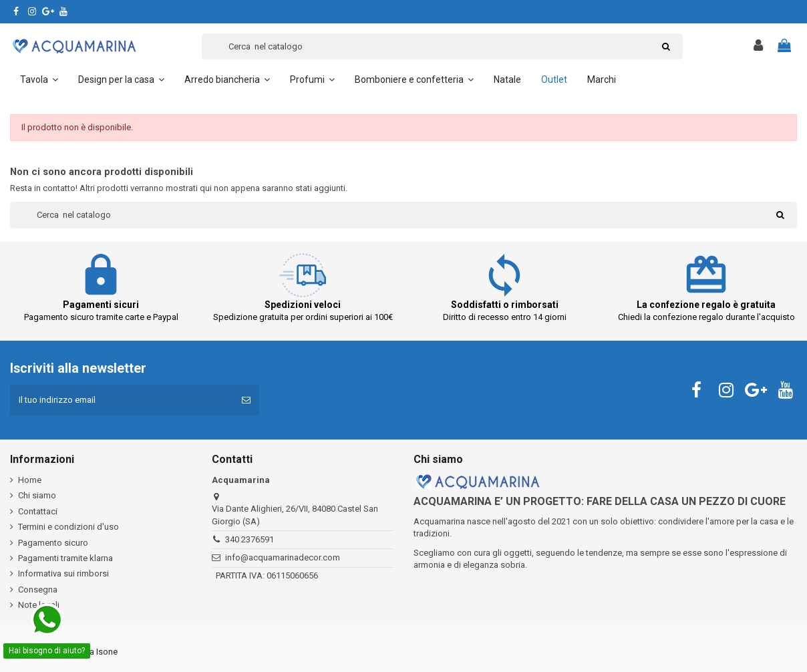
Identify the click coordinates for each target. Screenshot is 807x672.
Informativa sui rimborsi (63, 573)
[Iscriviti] (246, 400)
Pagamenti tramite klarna (65, 558)
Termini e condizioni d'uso (68, 527)
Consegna (38, 590)
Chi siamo (37, 495)
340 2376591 (250, 539)
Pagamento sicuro (53, 543)
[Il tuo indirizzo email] (122, 400)
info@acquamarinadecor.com (283, 557)
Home (30, 480)
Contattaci (38, 511)
